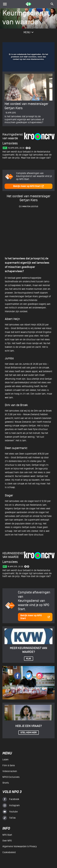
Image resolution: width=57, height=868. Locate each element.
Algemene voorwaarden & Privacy (20, 846)
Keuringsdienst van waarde (13, 555)
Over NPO (7, 841)
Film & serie (9, 765)
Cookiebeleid (9, 852)
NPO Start (7, 835)
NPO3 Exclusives (11, 777)
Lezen (5, 760)
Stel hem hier (29, 733)
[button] (44, 46)
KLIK (29, 659)
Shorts (6, 783)
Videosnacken (10, 771)
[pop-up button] (38, 46)
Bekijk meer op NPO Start (29, 186)
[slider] (28, 68)
